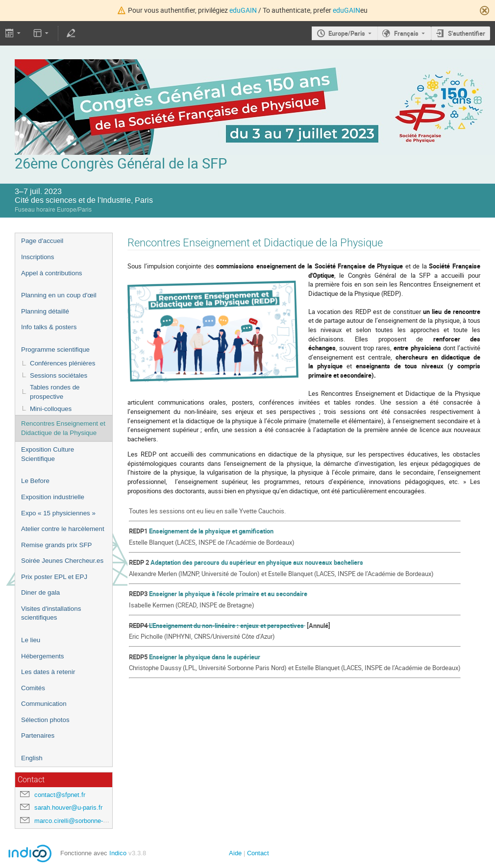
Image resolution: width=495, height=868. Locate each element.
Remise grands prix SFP (56, 545)
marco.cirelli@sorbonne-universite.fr (85, 821)
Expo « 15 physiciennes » (58, 513)
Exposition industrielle (53, 497)
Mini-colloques (51, 409)
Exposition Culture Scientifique (48, 454)
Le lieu (31, 640)
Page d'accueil (42, 241)
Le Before (35, 481)
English (32, 758)
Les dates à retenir (48, 672)
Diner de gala (40, 592)
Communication (44, 704)
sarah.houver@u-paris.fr (68, 808)
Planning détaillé (45, 311)
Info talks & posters (49, 327)
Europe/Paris (347, 33)
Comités (33, 688)
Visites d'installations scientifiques (51, 613)
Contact (258, 853)
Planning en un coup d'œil (59, 295)
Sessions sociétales (59, 375)
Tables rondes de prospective (55, 392)
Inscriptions (37, 257)
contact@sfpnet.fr (60, 795)
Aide (235, 853)
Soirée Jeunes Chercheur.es (62, 561)
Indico (118, 853)
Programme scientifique (55, 350)
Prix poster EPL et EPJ (54, 577)
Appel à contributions (51, 273)
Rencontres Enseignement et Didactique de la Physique (63, 428)
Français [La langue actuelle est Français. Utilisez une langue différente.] (406, 33)
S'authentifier (467, 33)
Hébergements (42, 656)
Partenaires (38, 735)
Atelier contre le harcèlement (63, 529)
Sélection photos (45, 720)
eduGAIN (243, 10)
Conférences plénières (62, 363)
